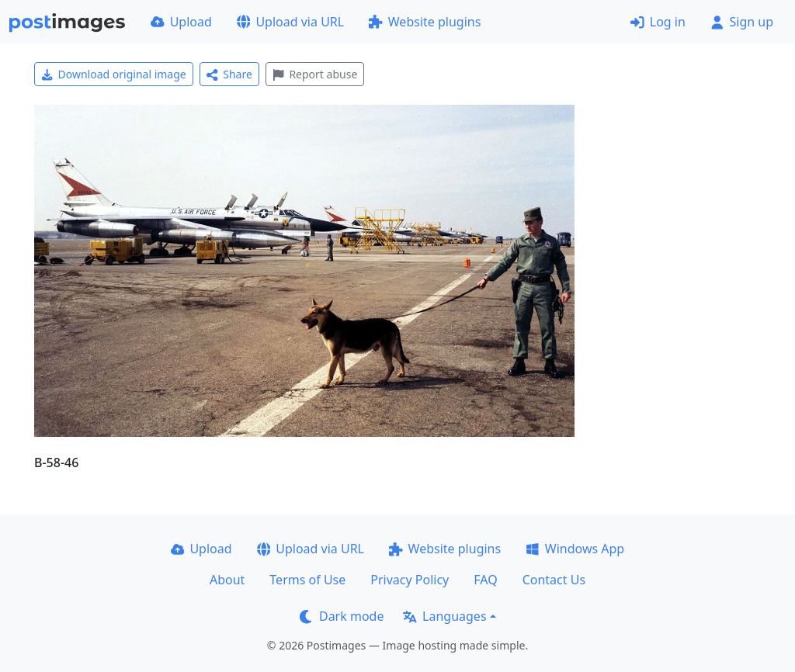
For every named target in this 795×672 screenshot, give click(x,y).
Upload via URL (290, 22)
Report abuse (315, 74)
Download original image (114, 74)
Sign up (742, 22)
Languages (444, 616)
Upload (181, 22)
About (227, 580)
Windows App (575, 549)
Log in (658, 22)
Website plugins (425, 22)
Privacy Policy (410, 580)
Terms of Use (307, 580)
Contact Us (554, 580)
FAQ (485, 580)
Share (229, 74)
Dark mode (342, 616)
